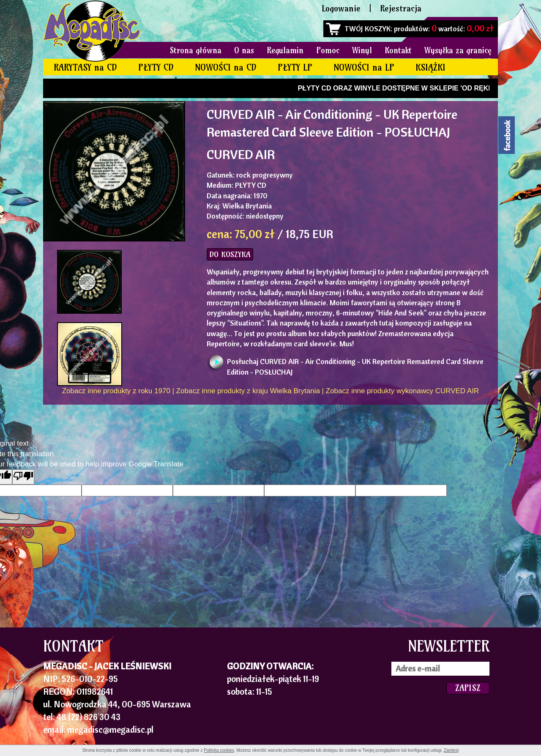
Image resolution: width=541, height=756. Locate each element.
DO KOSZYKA (230, 254)
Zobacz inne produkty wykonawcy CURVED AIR (403, 391)
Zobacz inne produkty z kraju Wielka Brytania (248, 391)
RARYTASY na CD (85, 67)
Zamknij (451, 750)
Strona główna (196, 50)
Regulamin (285, 50)
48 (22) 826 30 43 (89, 717)
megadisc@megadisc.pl (110, 729)
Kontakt (398, 50)
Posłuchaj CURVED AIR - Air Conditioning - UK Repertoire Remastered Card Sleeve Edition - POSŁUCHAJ (355, 364)
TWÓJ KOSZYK (367, 29)
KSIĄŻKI (430, 67)
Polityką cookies (219, 750)
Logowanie (341, 8)
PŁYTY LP (295, 67)
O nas (244, 50)
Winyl (362, 50)
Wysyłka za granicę (458, 50)
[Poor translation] (23, 477)
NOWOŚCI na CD (226, 67)
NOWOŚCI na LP (364, 67)
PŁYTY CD (156, 67)
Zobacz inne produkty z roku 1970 (116, 391)
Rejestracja (401, 8)
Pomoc (328, 50)
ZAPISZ (468, 688)
